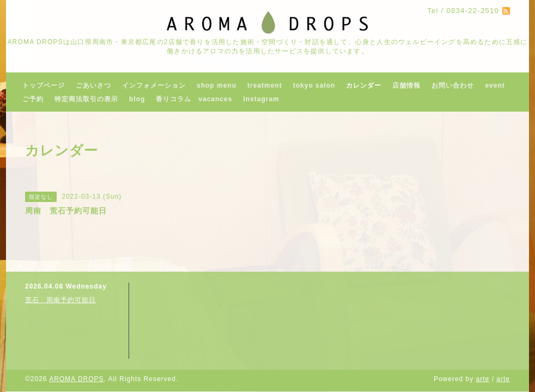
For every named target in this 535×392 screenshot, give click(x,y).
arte (483, 379)
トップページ (44, 85)
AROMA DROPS (76, 379)
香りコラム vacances (194, 99)
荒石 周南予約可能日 (60, 300)
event (495, 85)
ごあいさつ (93, 85)
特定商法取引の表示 (86, 99)
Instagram (261, 99)
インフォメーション (154, 85)
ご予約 (33, 99)
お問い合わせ (453, 85)
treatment (265, 85)
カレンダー (364, 85)
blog (137, 99)
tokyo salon (314, 85)
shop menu (217, 85)
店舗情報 (406, 85)
